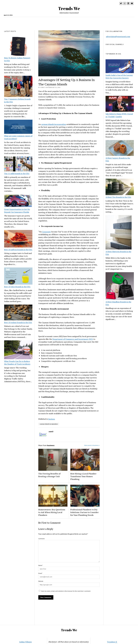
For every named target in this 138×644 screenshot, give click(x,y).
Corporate (46, 232)
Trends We (69, 8)
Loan (93, 20)
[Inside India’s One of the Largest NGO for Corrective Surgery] (120, 66)
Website (41, 581)
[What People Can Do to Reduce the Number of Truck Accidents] (18, 350)
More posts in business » (92, 445)
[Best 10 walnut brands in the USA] (18, 313)
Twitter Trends (63, 25)
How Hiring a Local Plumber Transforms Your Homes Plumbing (83, 476)
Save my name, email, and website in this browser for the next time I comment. (66, 591)
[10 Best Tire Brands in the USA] (120, 187)
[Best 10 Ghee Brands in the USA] (18, 276)
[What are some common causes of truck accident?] (18, 127)
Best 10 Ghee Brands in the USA (17, 287)
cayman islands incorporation (54, 124)
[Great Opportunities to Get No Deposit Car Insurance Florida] (18, 201)
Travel (53, 20)
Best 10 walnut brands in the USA (18, 322)
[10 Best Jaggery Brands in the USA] (120, 148)
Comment (41, 539)
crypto (29, 20)
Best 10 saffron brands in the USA (18, 250)
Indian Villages (25, 642)
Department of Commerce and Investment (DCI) (73, 339)
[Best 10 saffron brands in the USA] (18, 239)
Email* (40, 573)
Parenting (38, 20)
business (52, 419)
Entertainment (116, 20)
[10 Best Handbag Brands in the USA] (120, 286)
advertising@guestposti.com (118, 36)
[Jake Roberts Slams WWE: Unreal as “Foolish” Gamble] (120, 104)
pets (99, 20)
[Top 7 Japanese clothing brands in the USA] (18, 87)
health (20, 20)
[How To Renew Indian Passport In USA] (18, 47)
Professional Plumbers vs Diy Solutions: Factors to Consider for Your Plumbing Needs (84, 512)
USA (60, 20)
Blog (105, 20)
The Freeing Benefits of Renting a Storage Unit (49, 475)
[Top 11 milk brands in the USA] (18, 164)
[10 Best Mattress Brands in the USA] (119, 233)
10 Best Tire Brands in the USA (118, 197)
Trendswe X (112, 642)
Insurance (84, 20)
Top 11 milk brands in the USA (17, 174)
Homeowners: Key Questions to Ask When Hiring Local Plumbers (52, 512)
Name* (40, 565)
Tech (46, 20)
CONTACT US (76, 25)
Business (67, 20)
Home (76, 20)
